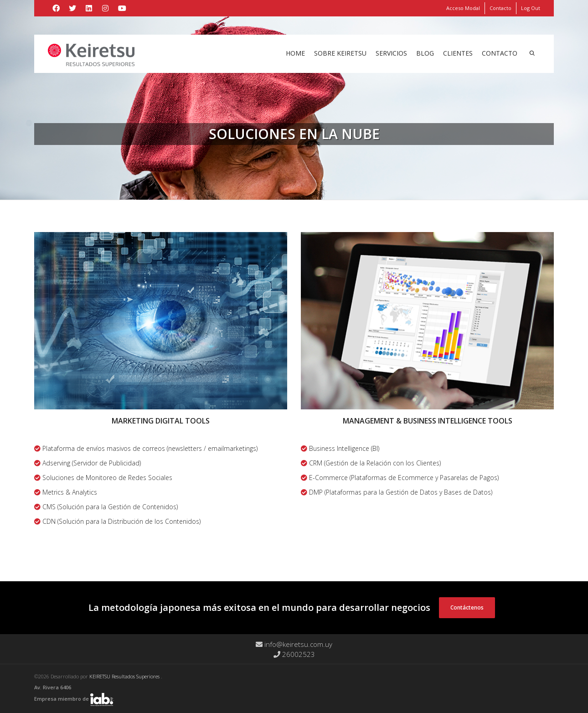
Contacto (500, 8)
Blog (425, 53)
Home (295, 53)
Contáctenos (467, 607)
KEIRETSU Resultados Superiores (125, 676)
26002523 (294, 654)
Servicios (391, 53)
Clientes (458, 53)
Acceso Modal (463, 8)
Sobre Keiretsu (340, 53)
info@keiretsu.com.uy (294, 644)
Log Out (531, 8)
